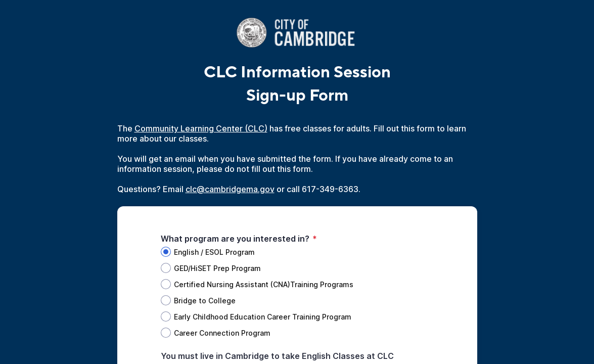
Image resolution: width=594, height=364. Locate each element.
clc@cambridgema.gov (230, 189)
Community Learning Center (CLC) (201, 128)
